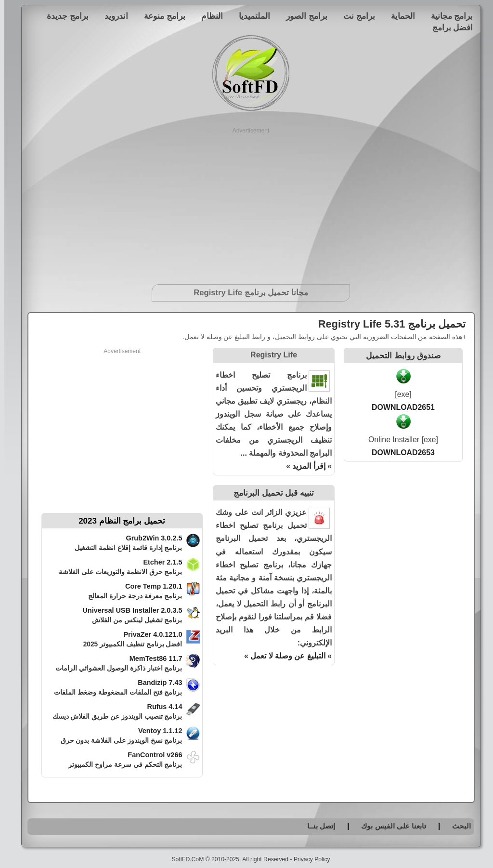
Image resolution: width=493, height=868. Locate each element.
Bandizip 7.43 (156, 683)
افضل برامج (448, 27)
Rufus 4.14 (160, 707)
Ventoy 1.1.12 (156, 731)
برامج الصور (302, 16)
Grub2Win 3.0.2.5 (149, 538)
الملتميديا (250, 16)
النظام (208, 16)
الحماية (399, 16)
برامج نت (355, 16)
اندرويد (112, 16)
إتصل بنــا (317, 826)
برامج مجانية (448, 16)
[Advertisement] (247, 202)
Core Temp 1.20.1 (149, 586)
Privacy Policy (308, 859)
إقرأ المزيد (304, 466)
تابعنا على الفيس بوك (389, 826)
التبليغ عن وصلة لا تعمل (284, 656)
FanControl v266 (150, 755)
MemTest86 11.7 (152, 658)
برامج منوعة (160, 16)
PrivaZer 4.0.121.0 (148, 634)
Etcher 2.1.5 (158, 562)
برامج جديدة (63, 16)
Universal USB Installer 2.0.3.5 (128, 610)
